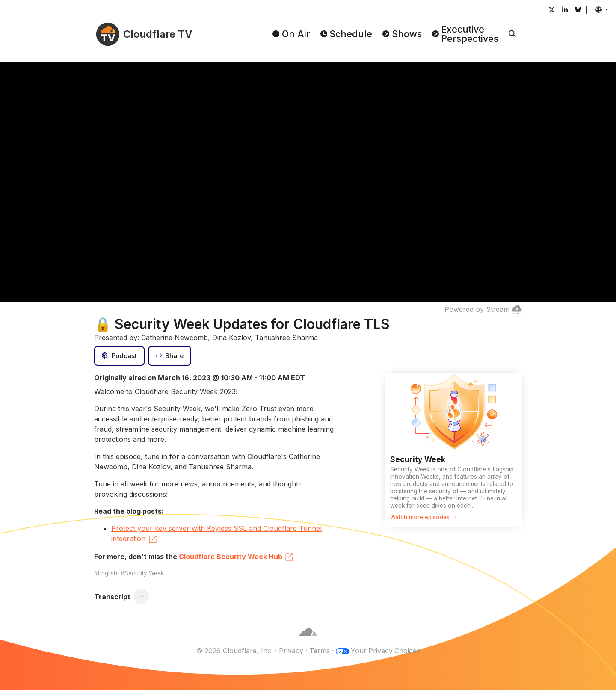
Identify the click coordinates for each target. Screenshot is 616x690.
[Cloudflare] (308, 640)
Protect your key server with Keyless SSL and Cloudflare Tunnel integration (216, 534)
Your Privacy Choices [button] (385, 651)
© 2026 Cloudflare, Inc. (234, 651)
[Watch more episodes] (453, 450)
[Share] (170, 356)
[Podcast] (119, 356)
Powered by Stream (483, 309)
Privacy (291, 651)
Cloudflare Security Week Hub (237, 557)
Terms (319, 651)
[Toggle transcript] (142, 597)
